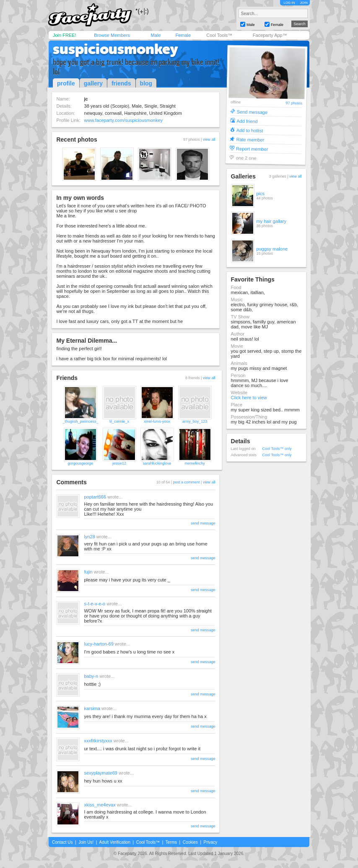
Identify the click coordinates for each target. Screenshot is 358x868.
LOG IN (289, 3)
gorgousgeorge (81, 463)
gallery (93, 83)
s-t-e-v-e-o (95, 604)
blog (146, 83)
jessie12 (119, 463)
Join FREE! (65, 35)
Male (156, 35)
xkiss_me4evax (100, 805)
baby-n (91, 676)
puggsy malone (272, 249)
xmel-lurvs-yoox (157, 421)
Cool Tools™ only (277, 449)
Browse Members (112, 35)
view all (209, 139)
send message (203, 523)
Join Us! (86, 842)
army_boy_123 (195, 421)
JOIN (304, 3)
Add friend (247, 121)
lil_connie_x (119, 421)
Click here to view (249, 398)
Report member (252, 149)
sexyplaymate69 (101, 773)
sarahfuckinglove (157, 463)
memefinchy (195, 463)
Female (183, 35)
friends (121, 83)
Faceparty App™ (270, 35)
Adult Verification (115, 842)
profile (66, 83)
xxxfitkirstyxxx (98, 741)
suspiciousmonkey (115, 49)
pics (261, 194)
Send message (252, 112)
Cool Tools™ (219, 35)
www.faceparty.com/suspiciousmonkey (123, 120)
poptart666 (95, 497)
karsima (92, 708)
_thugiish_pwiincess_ (80, 421)
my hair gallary (272, 221)
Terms (171, 842)
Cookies (190, 842)
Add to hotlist (249, 130)
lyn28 (89, 537)
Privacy (211, 842)
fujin (88, 572)
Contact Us (62, 842)
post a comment (187, 482)
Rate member (250, 139)
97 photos (294, 103)
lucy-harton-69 (99, 644)
